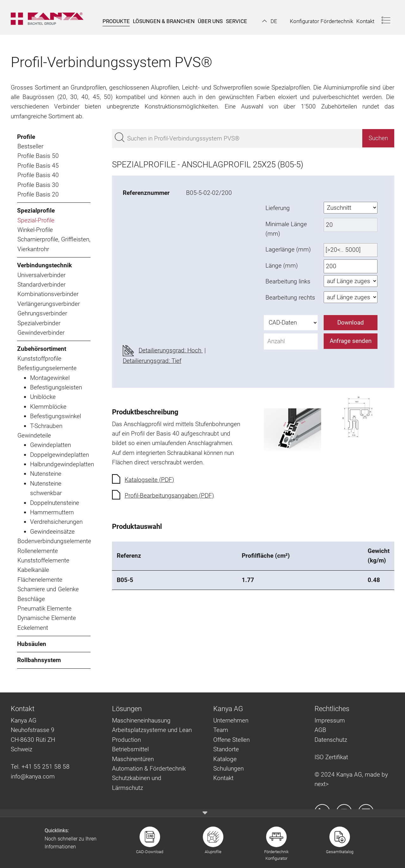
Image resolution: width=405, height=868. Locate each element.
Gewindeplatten (50, 445)
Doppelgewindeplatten (59, 455)
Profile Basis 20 (38, 194)
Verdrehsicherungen (56, 522)
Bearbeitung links (288, 281)
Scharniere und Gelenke (48, 589)
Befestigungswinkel (56, 416)
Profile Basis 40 (38, 175)
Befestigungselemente (47, 368)
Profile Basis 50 (38, 156)
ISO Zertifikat (331, 757)
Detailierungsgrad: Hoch (171, 350)
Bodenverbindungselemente (54, 541)
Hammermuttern (52, 512)
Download (351, 322)
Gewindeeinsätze (52, 532)
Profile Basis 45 (38, 166)
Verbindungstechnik (44, 265)
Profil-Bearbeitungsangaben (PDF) (169, 496)
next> (322, 784)
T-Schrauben (46, 426)
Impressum (330, 720)
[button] (270, 21)
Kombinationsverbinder (48, 294)
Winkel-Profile (35, 230)
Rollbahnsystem (39, 660)
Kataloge (225, 759)
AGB (320, 730)
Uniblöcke (43, 397)
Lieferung (278, 208)
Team (221, 730)
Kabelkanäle (33, 570)
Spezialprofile (36, 211)
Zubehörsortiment (42, 349)
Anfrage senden (351, 341)
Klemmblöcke (48, 407)
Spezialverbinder (39, 323)
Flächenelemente (40, 580)
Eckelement (33, 628)
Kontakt (223, 778)
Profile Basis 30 (38, 185)
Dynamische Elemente (47, 618)
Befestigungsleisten (56, 387)
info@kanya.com (33, 776)
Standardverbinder (41, 285)
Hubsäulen (32, 644)
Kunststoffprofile (39, 359)
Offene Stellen (231, 740)
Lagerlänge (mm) (288, 249)
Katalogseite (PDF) (149, 480)
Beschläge (31, 599)
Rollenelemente (38, 551)
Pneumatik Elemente (44, 608)
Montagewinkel (50, 378)
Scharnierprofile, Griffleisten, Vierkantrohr (54, 244)
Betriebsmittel (130, 749)
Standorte (226, 749)
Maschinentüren (133, 759)
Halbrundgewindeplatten (60, 464)
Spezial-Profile (36, 220)
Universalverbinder (41, 275)
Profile (26, 137)
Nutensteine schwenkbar (46, 488)
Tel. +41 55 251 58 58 (40, 767)
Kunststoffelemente (43, 560)
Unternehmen (231, 720)
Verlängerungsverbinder (49, 304)
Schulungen (228, 769)
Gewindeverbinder (41, 333)
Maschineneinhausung (141, 720)
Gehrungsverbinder (42, 313)
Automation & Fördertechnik (149, 769)
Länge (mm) (282, 266)
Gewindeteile (34, 435)
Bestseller (30, 146)
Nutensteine (46, 474)
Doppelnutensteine (55, 503)
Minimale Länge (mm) (286, 229)
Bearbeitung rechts (290, 298)
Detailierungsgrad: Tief (152, 361)
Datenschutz (331, 740)
